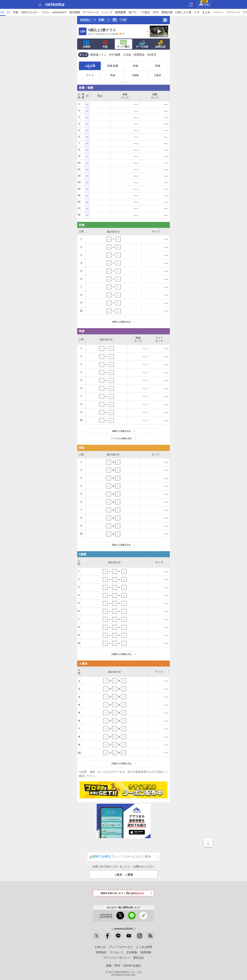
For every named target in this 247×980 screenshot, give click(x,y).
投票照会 (139, 55)
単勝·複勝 (113, 66)
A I (38, 12)
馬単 (113, 75)
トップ (5, 12)
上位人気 (90, 66)
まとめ (236, 12)
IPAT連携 (115, 55)
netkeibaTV (89, 12)
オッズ (83, 55)
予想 (45, 12)
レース (30, 12)
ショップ (137, 12)
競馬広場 (197, 12)
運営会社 (139, 958)
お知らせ (100, 947)
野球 (117, 966)
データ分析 (142, 44)
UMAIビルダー (59, 12)
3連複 (135, 75)
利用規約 (101, 952)
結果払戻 (161, 44)
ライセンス (117, 952)
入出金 (127, 55)
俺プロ (162, 12)
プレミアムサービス (121, 947)
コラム (75, 12)
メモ (226, 12)
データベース (120, 12)
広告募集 (132, 952)
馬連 (158, 66)
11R (124, 20)
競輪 (204, 4)
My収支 (152, 55)
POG (186, 12)
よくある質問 (144, 947)
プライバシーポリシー (117, 958)
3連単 (158, 75)
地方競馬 (104, 12)
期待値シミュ (98, 55)
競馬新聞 (150, 12)
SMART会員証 (132, 966)
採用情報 (146, 952)
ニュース (18, 12)
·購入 (123, 44)
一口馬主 (174, 12)
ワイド (90, 75)
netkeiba (55, 4)
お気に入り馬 (213, 12)
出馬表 (87, 44)
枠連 (135, 66)
